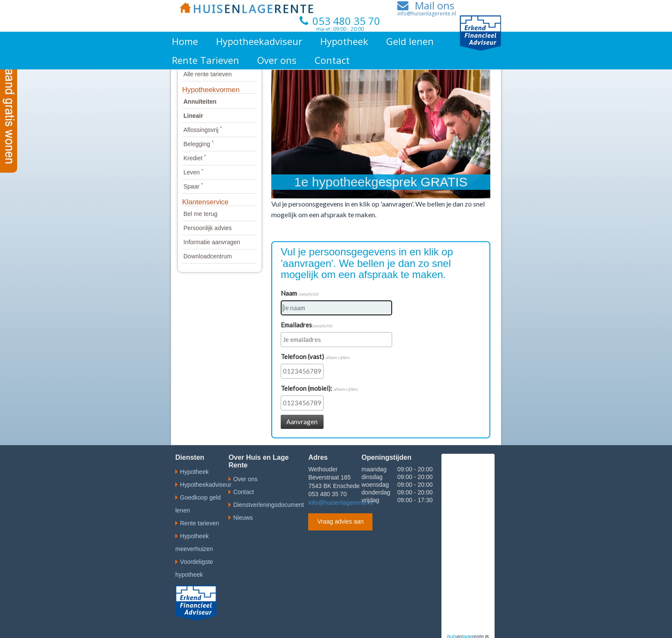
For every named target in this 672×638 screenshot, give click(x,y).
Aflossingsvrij (203, 130)
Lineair (193, 116)
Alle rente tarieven (208, 74)
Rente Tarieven (205, 60)
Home (185, 41)
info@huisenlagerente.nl (340, 503)
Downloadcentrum (208, 256)
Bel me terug (200, 214)
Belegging (198, 144)
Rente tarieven (199, 523)
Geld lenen (410, 41)
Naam (300, 293)
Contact (332, 60)
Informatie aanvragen (212, 242)
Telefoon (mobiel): (319, 388)
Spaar (193, 186)
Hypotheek (344, 41)
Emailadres (306, 325)
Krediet (195, 158)
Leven (193, 172)
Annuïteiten (200, 102)
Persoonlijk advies (208, 228)
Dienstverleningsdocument (268, 505)
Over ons (277, 60)
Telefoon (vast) (315, 356)
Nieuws (243, 518)
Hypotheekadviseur (259, 41)
